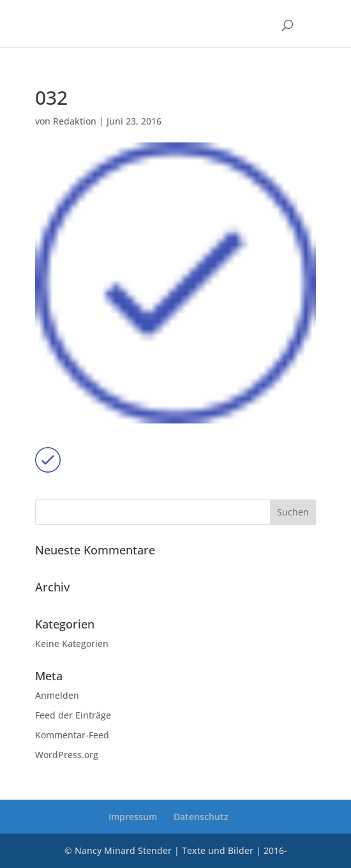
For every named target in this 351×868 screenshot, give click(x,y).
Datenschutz (201, 817)
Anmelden (57, 695)
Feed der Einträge (73, 715)
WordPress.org (67, 755)
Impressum (133, 817)
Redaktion (75, 121)
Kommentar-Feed (72, 735)
